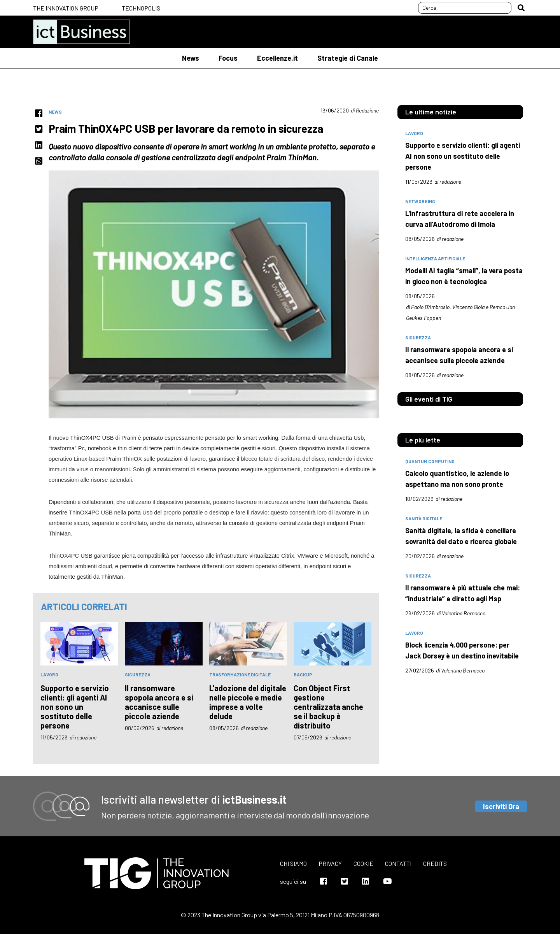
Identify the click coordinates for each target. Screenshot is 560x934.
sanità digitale (424, 518)
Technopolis (141, 8)
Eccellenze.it (277, 58)
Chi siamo (293, 863)
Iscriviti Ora (501, 806)
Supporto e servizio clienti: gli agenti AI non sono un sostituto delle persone (75, 707)
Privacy (330, 863)
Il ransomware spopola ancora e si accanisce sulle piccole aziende (159, 702)
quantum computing (430, 461)
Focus (228, 58)
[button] (521, 8)
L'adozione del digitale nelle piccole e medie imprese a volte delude (248, 702)
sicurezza (138, 674)
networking (420, 201)
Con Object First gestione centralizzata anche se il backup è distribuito (328, 707)
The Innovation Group (66, 8)
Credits (435, 863)
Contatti (398, 863)
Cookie (363, 863)
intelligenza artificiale (435, 258)
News (191, 58)
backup (303, 674)
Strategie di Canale (348, 58)
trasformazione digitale (240, 674)
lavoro (49, 674)
